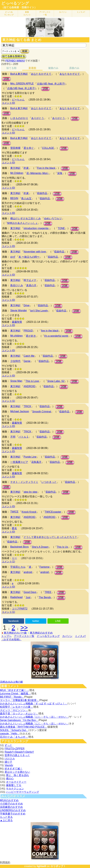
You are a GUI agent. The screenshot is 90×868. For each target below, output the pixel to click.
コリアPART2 (20, 609)
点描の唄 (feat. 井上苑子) (51, 84)
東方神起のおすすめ (41, 633)
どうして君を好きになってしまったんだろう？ (50, 537)
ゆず (13, 257)
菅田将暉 (15, 148)
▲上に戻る (6, 820)
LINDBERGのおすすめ (13, 810)
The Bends (45, 597)
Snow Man (16, 381)
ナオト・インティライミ (24, 482)
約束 (26, 168)
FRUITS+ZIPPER (15, 749)
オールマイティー (16, 782)
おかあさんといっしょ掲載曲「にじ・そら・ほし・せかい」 (34, 717)
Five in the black (46, 168)
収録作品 (42, 193)
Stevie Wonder (19, 310)
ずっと (8, 745)
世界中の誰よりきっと (17, 755)
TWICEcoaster (53, 512)
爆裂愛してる (14, 785)
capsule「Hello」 (10, 734)
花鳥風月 (36, 462)
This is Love (32, 381)
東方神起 (15, 168)
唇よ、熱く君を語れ (17, 775)
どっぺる (9, 13)
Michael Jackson (20, 411)
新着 (27, 13)
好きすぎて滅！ (13, 769)
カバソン (63, 12)
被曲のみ (53, 68)
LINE (58, 621)
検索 (25, 51)
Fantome (45, 567)
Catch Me (29, 356)
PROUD (28, 331)
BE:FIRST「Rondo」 (12, 697)
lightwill (41, 866)
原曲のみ (74, 68)
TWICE (14, 512)
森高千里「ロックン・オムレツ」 (19, 714)
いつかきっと (49, 482)
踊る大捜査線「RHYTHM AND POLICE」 (24, 727)
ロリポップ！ (58, 866)
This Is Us (62, 547)
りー (14, 558)
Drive (27, 305)
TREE (48, 592)
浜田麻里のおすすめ (11, 807)
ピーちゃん (18, 100)
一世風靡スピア (19, 462)
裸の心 (10, 779)
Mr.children (17, 336)
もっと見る (6, 817)
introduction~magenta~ (37, 228)
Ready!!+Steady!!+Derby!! (19, 752)
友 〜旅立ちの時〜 (29, 257)
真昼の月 (31, 285)
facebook (14, 621)
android (28, 572)
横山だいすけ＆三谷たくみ (26, 218)
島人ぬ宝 (26, 198)
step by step (30, 492)
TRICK (27, 406)
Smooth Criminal (42, 412)
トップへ (6, 636)
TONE (61, 228)
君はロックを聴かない (17, 772)
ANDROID (30, 386)
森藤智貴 (17, 322)
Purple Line (30, 457)
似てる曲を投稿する (14, 56)
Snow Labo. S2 (56, 381)
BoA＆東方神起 (19, 74)
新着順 (32, 68)
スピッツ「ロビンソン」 (14, 710)
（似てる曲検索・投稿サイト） (19, 7)
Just (28, 597)
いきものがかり (19, 118)
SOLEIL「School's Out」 (14, 730)
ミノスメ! (81, 12)
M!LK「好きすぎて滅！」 (14, 690)
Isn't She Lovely (39, 311)
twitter (36, 621)
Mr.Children (17, 173)
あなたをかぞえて (41, 74)
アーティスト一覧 (24, 636)
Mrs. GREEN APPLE (22, 84)
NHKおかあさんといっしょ (23, 223)
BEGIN (14, 198)
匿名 (14, 528)
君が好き (31, 336)
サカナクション (15, 789)
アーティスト (45, 13)
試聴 (6, 79)
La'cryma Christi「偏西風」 (15, 694)
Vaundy (9, 765)
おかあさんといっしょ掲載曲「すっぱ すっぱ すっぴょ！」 (34, 704)
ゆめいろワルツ (53, 218)
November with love (35, 252)
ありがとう (38, 118)
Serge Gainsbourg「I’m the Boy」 (19, 720)
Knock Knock (29, 512)
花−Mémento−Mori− (38, 173)
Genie (27, 361)
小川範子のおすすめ (11, 804)
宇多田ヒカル (18, 567)
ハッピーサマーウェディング (23, 792)
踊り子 (8, 762)
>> (24, 628)
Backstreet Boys (20, 547)
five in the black (50, 331)
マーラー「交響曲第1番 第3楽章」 (20, 700)
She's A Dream (40, 547)
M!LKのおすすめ (9, 800)
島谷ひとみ (17, 285)
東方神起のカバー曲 (15, 633)
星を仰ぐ (29, 148)
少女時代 (15, 361)
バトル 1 (23, 437)
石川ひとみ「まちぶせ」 (14, 737)
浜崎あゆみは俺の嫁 (11, 682)
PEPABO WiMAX (15, 61)
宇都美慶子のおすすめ (13, 814)
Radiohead (16, 597)
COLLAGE (48, 148)
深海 (60, 173)
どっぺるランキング (48, 636)
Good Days (30, 592)
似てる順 (11, 68)
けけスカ (10, 759)
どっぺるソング (15, 3)
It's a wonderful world (56, 336)
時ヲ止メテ (30, 280)
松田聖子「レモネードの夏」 (17, 707)
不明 (13, 437)
